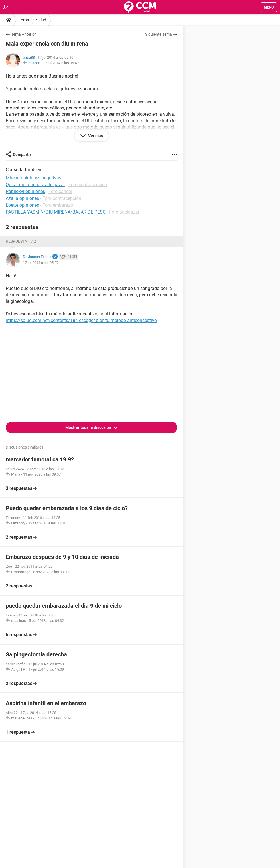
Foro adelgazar (124, 212)
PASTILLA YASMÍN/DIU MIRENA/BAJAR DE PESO (56, 212)
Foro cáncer (60, 191)
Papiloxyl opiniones (25, 191)
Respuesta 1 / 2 (21, 241)
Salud (41, 20)
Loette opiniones (22, 205)
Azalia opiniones (22, 198)
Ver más (95, 136)
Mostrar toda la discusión (89, 427)
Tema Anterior (24, 34)
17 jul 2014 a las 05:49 (61, 63)
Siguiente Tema (159, 34)
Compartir (22, 155)
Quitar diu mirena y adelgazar (35, 185)
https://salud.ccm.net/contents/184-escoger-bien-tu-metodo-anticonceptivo (81, 320)
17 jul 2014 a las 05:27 (41, 263)
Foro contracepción (88, 185)
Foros (24, 20)
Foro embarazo (58, 205)
